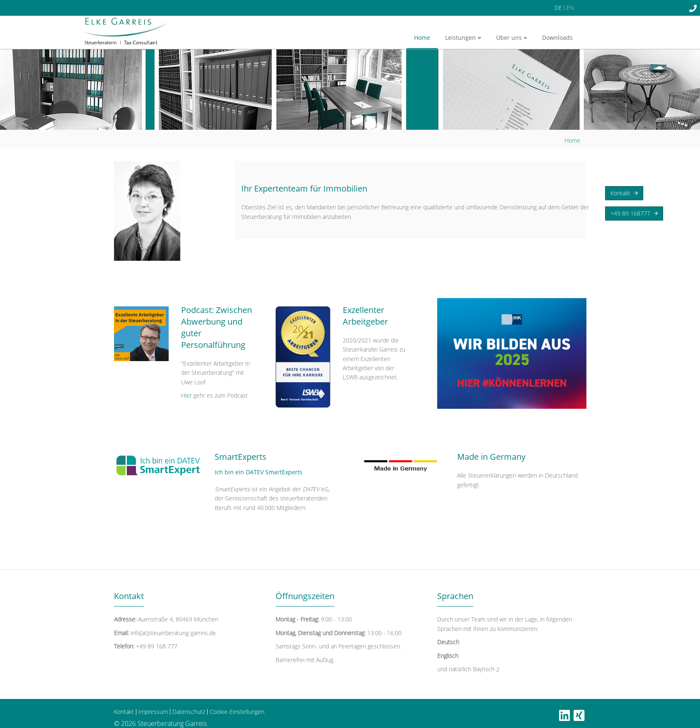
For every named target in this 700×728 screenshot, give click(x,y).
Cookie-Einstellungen (237, 712)
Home (422, 38)
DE (558, 8)
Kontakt (624, 193)
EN (570, 8)
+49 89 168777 (634, 214)
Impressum (153, 712)
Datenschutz (189, 712)
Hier (187, 395)
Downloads (557, 38)
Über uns (512, 38)
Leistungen (463, 38)
